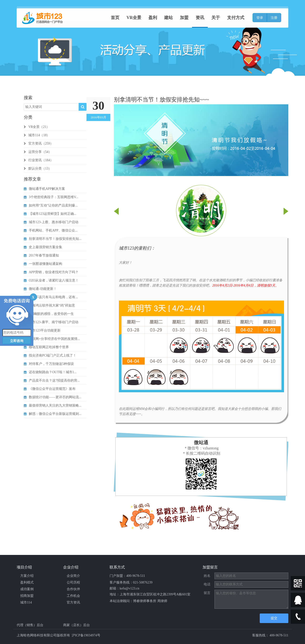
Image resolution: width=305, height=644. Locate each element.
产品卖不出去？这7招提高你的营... (52, 380)
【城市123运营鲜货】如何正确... (50, 214)
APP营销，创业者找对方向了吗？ (51, 272)
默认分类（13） (38, 169)
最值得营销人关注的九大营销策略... (53, 405)
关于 (216, 18)
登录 (260, 18)
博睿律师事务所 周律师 (150, 601)
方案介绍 (27, 576)
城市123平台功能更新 (42, 330)
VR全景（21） (37, 127)
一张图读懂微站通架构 (43, 264)
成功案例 (27, 589)
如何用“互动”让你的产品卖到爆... (51, 205)
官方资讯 (73, 602)
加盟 (184, 18)
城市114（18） (37, 135)
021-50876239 (143, 582)
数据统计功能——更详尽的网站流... (53, 397)
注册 (274, 18)
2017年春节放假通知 (41, 255)
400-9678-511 (136, 576)
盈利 (153, 18)
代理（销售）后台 (30, 625)
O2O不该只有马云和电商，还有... (51, 297)
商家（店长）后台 (76, 625)
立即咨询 (17, 341)
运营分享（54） (38, 152)
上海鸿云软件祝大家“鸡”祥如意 (49, 305)
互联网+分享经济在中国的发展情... (52, 339)
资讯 (200, 18)
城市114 (26, 602)
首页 (115, 18)
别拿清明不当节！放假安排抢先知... (53, 239)
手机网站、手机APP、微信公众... (51, 230)
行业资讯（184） (39, 160)
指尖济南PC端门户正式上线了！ (50, 355)
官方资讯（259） (39, 143)
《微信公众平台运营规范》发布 (50, 389)
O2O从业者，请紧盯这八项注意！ (51, 280)
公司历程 (73, 582)
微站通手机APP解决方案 (44, 189)
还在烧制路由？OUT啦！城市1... (50, 372)
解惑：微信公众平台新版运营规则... (53, 414)
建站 (168, 18)
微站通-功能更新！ (40, 289)
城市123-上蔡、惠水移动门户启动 (51, 222)
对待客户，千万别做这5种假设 (49, 364)
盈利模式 (27, 582)
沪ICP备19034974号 (86, 635)
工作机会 (73, 596)
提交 (274, 618)
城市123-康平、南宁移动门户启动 (51, 322)
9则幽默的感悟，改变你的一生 (49, 314)
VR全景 (134, 18)
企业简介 (73, 576)
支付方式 (236, 18)
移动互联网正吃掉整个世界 (46, 347)
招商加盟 (27, 596)
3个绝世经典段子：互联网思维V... (51, 197)
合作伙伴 (73, 589)
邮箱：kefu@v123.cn (124, 588)
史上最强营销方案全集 (43, 247)
